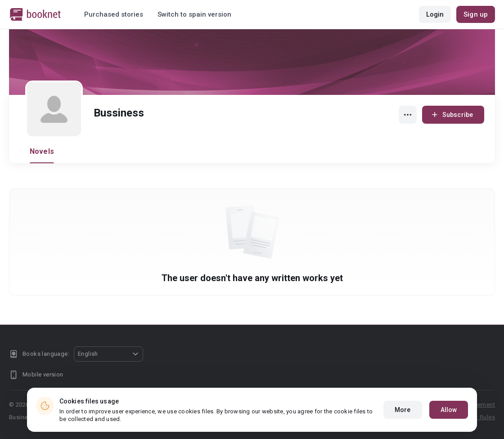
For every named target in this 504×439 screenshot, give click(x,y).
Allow (449, 410)
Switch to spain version (194, 14)
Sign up (476, 14)
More (403, 410)
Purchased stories (114, 14)
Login (435, 14)
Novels (42, 151)
